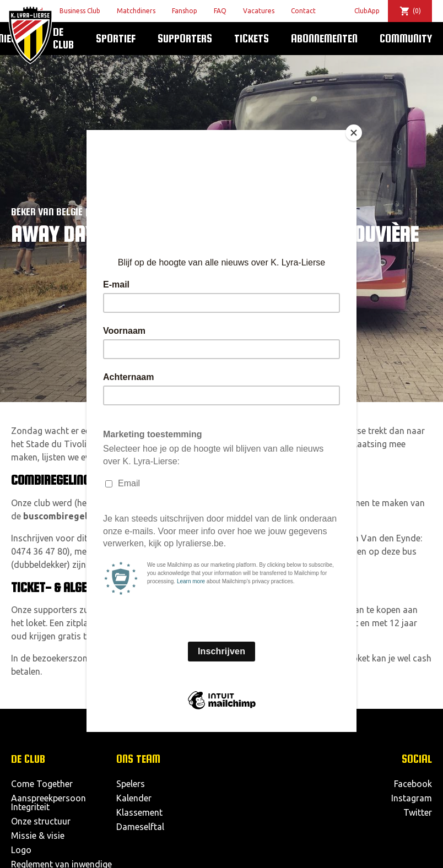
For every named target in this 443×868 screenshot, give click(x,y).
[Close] (354, 133)
